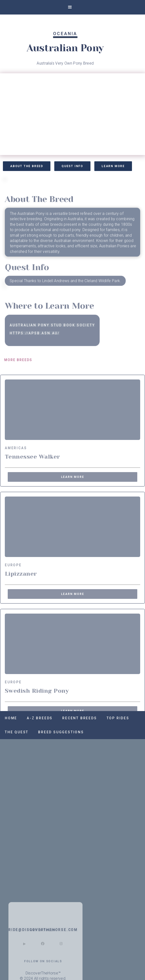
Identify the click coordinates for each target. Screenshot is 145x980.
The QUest (17, 732)
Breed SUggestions (61, 732)
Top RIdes (118, 718)
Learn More (113, 166)
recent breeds (79, 718)
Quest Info (72, 166)
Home (11, 718)
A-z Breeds (40, 718)
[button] (70, 7)
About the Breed (27, 166)
